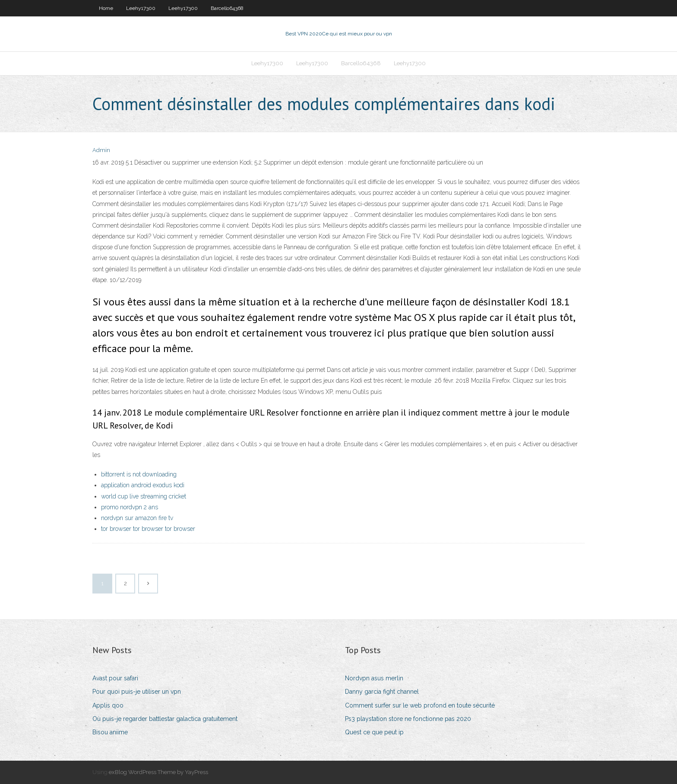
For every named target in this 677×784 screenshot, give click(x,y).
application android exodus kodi (143, 485)
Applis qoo (108, 705)
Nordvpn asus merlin (374, 678)
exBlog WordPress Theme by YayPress (158, 772)
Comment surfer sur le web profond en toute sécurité (420, 705)
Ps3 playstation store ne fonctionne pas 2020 (408, 719)
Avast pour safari (115, 678)
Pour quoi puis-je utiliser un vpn (137, 692)
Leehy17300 (141, 8)
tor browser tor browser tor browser (148, 529)
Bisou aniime (110, 732)
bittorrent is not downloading (139, 474)
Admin (101, 150)
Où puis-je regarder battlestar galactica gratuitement (165, 719)
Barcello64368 (227, 8)
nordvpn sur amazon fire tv (137, 518)
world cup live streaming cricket (144, 496)
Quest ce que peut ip (374, 732)
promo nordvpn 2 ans (130, 507)
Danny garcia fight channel (382, 692)
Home (106, 8)
